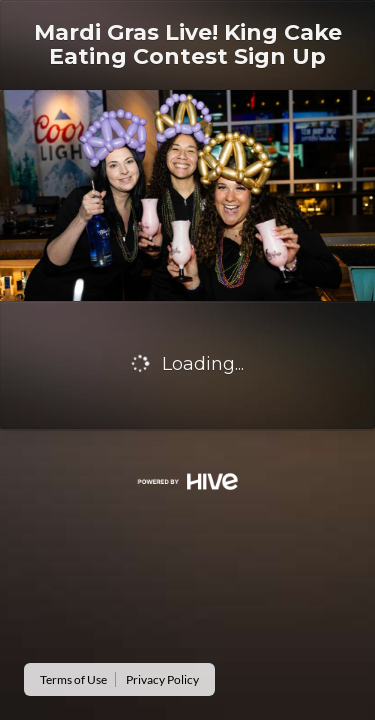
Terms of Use (73, 679)
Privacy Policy (162, 679)
